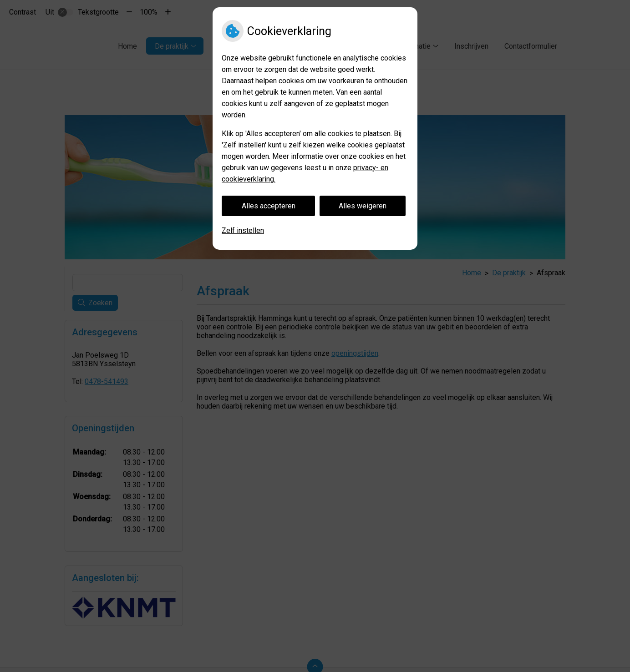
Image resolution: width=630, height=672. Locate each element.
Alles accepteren (269, 206)
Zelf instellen (243, 230)
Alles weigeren (363, 206)
